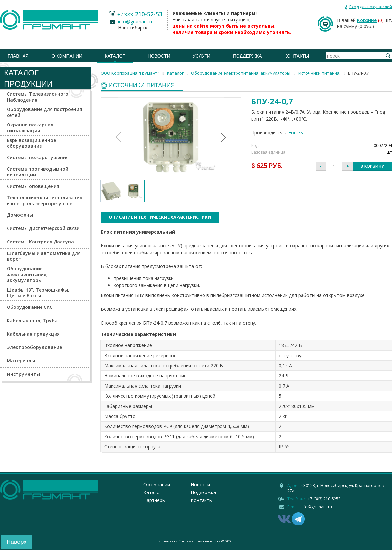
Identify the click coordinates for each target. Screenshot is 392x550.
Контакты (297, 56)
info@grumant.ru (136, 21)
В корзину (372, 166)
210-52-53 (149, 14)
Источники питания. (143, 85)
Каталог (115, 56)
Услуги (202, 56)
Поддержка (247, 56)
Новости (159, 56)
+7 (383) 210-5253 (324, 499)
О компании (67, 56)
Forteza (297, 133)
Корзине (367, 20)
